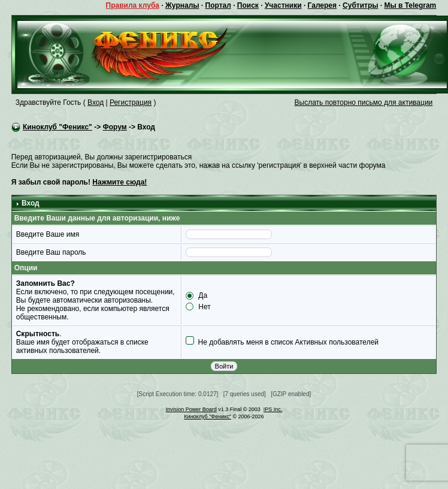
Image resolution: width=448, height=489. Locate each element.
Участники (283, 5)
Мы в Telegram (411, 5)
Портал (218, 5)
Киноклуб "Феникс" (57, 127)
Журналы (182, 5)
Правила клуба (133, 5)
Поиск (248, 5)
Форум (114, 127)
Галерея (322, 5)
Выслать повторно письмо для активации (364, 102)
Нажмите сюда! (119, 182)
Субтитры (360, 5)
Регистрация (131, 102)
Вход (96, 102)
